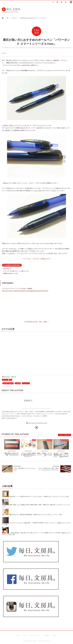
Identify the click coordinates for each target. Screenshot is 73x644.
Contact (55, 635)
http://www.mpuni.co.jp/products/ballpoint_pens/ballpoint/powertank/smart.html (25, 291)
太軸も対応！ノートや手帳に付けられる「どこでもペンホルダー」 (27, 496)
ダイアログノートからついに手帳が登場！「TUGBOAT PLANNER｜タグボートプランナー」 (33, 523)
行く (5, 506)
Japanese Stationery (8, 383)
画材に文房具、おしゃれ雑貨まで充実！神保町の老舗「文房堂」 (26, 505)
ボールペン (5, 380)
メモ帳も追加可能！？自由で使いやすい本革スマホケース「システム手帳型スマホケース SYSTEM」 (35, 533)
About (18, 635)
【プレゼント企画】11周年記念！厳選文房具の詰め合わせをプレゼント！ (28, 456)
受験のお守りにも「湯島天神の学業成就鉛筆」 (21, 515)
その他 (18, 441)
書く (10, 380)
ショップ (65, 505)
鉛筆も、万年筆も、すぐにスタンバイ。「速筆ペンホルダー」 (45, 456)
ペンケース (50, 441)
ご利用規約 (46, 635)
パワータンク (26, 383)
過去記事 (26, 65)
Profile (25, 635)
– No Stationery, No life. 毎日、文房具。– (37, 310)
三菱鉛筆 (18, 383)
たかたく (4, 51)
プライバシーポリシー (35, 635)
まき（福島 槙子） (52, 505)
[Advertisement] (36, 352)
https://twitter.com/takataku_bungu (37, 425)
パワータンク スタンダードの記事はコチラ (36, 259)
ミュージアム (65, 441)
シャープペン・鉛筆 (57, 515)
